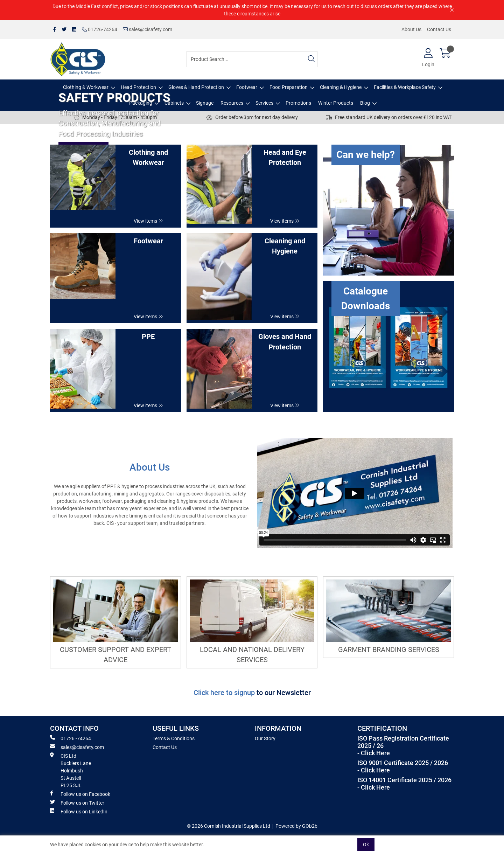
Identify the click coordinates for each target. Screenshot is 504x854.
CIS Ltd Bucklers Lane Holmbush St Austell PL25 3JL (71, 770)
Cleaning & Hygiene (341, 87)
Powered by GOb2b (296, 826)
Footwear (247, 87)
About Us (411, 29)
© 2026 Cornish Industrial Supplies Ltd (229, 826)
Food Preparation (289, 87)
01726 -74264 (71, 738)
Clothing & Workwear (86, 87)
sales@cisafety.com (148, 29)
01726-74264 (100, 29)
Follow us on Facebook (80, 794)
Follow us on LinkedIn (79, 811)
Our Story (265, 738)
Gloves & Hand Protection (196, 87)
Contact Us (439, 29)
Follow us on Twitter (77, 803)
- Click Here (374, 753)
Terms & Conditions (174, 738)
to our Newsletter (284, 693)
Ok (366, 845)
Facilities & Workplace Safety (405, 87)
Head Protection (138, 87)
